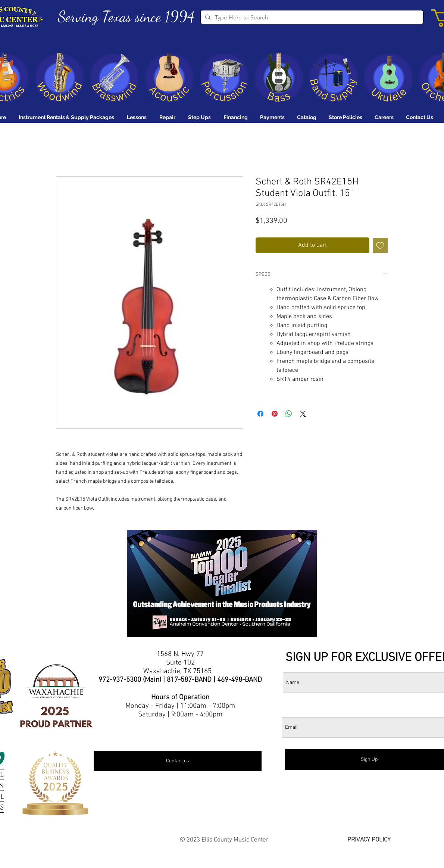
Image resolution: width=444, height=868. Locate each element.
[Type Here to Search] (311, 18)
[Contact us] (178, 761)
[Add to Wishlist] (380, 245)
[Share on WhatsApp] (289, 414)
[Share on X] (303, 414)
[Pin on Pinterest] (275, 414)
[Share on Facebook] (260, 414)
